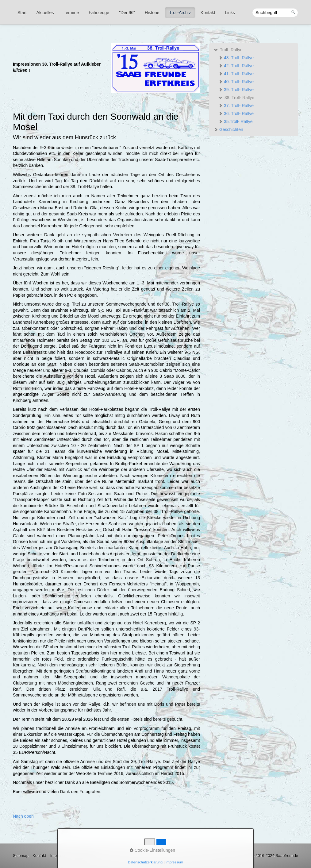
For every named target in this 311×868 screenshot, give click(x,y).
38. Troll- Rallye (236, 98)
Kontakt (208, 13)
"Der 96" (127, 13)
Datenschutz (85, 856)
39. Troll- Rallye (236, 90)
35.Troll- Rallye (236, 122)
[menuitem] (22, 13)
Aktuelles (45, 13)
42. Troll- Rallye (236, 66)
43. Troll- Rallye (236, 58)
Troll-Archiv (180, 13)
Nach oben (23, 816)
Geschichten (228, 129)
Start (22, 13)
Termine (71, 13)
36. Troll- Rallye (236, 114)
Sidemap (21, 856)
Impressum (60, 856)
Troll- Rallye (228, 50)
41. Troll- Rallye (236, 74)
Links (230, 13)
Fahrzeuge (99, 13)
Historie (152, 13)
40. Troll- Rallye (236, 82)
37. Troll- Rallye (236, 106)
